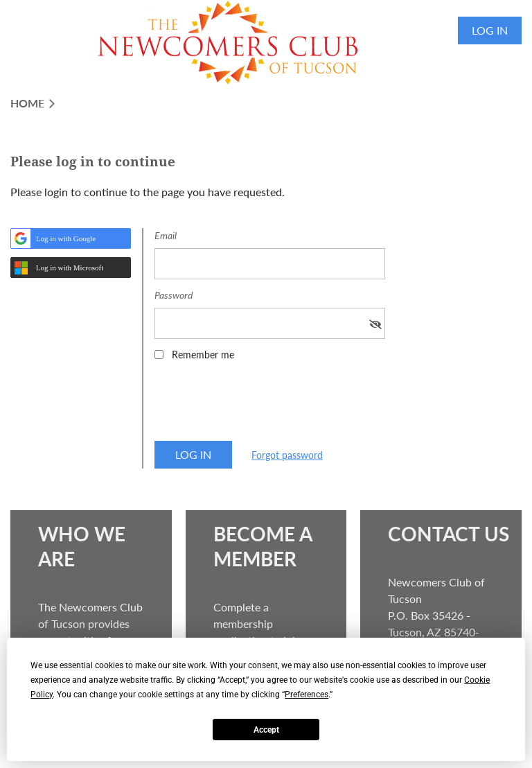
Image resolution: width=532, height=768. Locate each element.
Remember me (203, 355)
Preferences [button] (307, 695)
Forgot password (287, 455)
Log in (490, 30)
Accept (266, 730)
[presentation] (260, 405)
